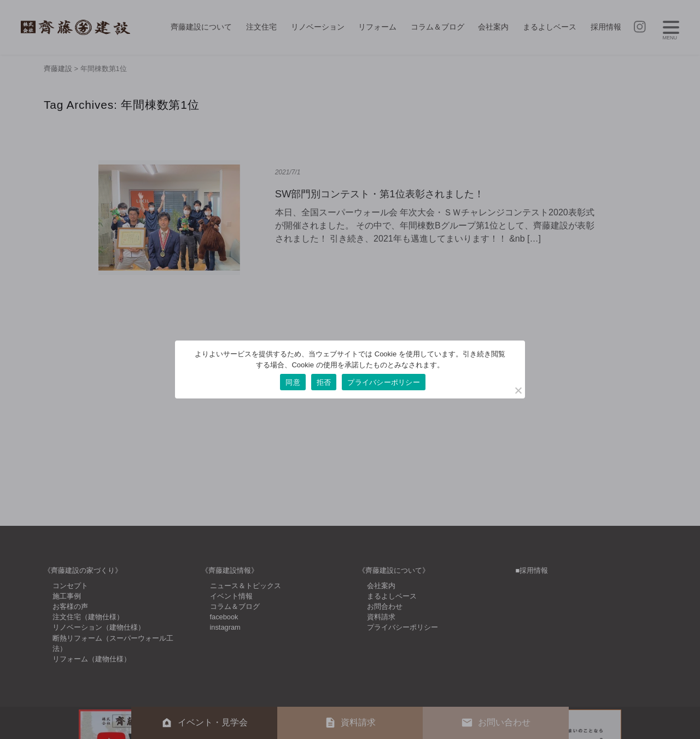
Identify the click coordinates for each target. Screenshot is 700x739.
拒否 (324, 382)
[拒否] (518, 390)
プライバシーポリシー (384, 382)
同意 (293, 382)
